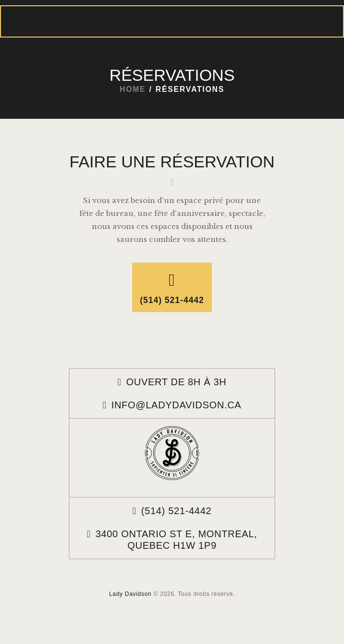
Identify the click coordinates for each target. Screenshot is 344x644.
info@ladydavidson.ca (177, 405)
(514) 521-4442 (177, 511)
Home (133, 89)
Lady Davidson (130, 594)
